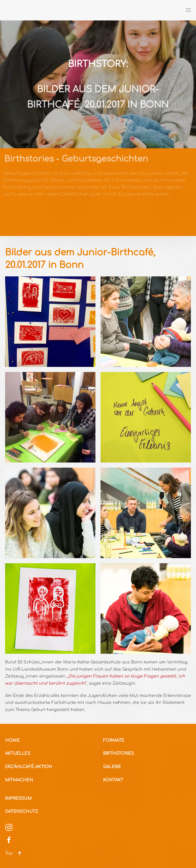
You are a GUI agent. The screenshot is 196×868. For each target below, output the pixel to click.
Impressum (18, 798)
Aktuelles (18, 753)
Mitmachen (19, 780)
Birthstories (119, 753)
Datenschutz (22, 811)
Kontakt (113, 780)
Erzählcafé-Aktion (28, 767)
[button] (188, 10)
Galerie (112, 767)
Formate (114, 740)
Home (12, 740)
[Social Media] (9, 827)
